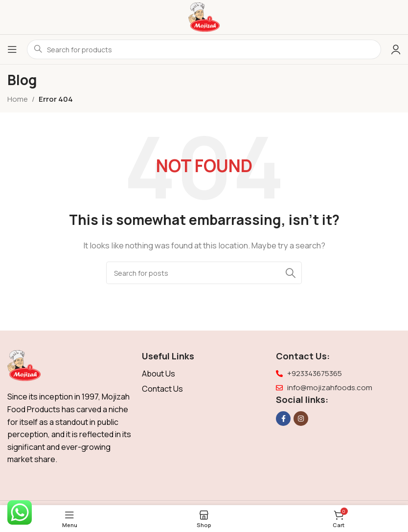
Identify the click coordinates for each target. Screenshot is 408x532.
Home (18, 99)
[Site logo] (204, 16)
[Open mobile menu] (12, 49)
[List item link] (204, 374)
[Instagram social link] (301, 419)
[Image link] (24, 365)
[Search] (204, 273)
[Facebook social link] (283, 419)
